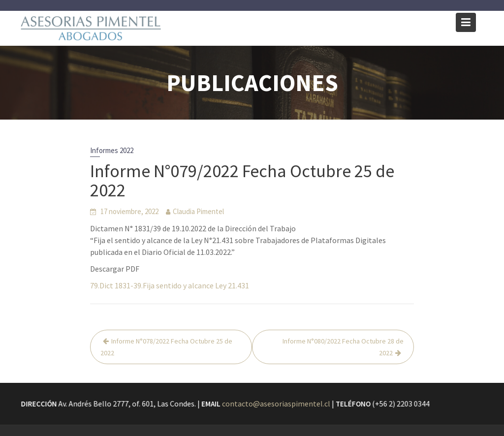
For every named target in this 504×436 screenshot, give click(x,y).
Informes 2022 (112, 150)
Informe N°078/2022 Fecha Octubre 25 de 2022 (166, 347)
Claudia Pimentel (198, 211)
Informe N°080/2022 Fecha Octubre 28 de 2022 (343, 347)
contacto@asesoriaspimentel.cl (276, 404)
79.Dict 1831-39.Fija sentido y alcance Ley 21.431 (170, 285)
